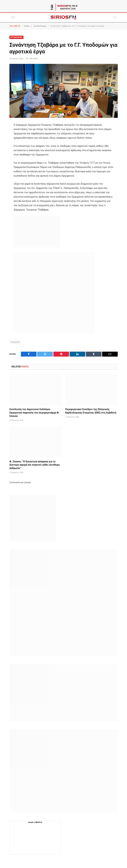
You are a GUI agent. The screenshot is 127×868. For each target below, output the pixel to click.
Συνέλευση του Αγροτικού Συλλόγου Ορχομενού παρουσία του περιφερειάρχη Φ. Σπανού (34, 413)
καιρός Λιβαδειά (35, 822)
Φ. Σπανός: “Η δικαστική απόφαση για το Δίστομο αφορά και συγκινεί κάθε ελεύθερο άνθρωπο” (35, 465)
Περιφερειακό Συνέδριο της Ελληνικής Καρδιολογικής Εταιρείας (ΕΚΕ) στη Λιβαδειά (91, 411)
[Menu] (13, 18)
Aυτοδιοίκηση (17, 37)
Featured (15, 342)
